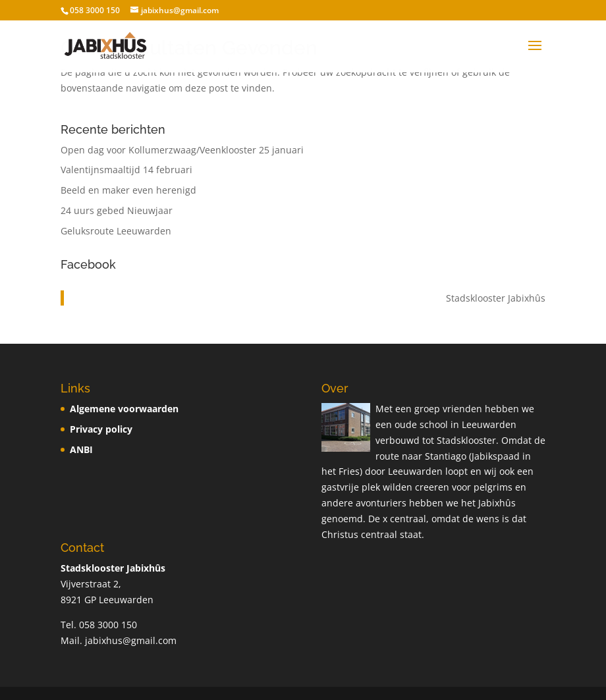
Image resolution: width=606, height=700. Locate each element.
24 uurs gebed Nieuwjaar (117, 210)
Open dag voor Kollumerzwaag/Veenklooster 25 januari (182, 150)
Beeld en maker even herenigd (128, 190)
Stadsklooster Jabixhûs (496, 298)
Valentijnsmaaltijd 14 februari (126, 170)
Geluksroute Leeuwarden (116, 231)
